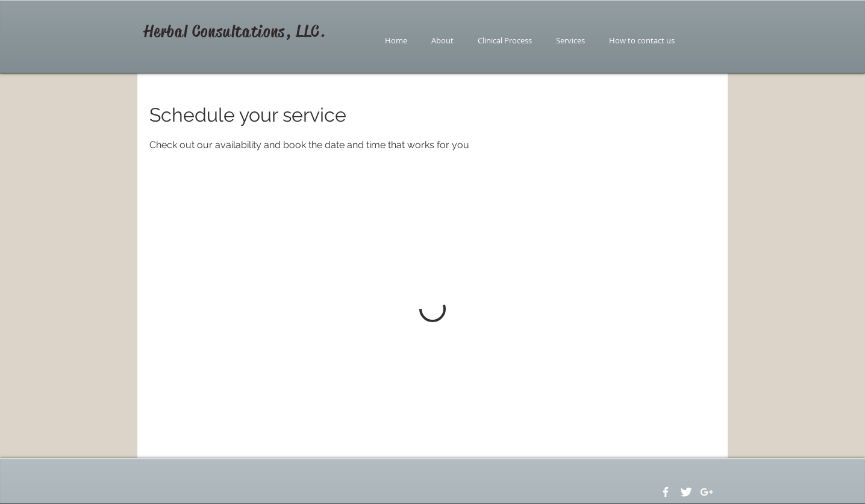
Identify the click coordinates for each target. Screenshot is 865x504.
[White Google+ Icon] (707, 492)
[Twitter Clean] (686, 492)
